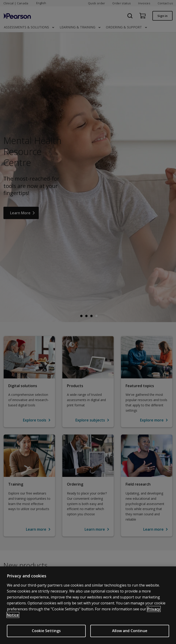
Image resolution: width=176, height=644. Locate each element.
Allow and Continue (130, 631)
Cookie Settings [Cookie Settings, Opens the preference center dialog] (46, 631)
